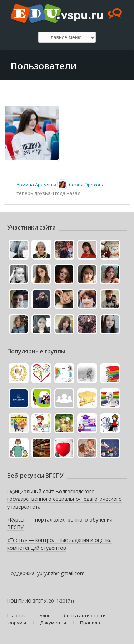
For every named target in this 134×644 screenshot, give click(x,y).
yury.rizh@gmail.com (61, 573)
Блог (45, 615)
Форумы (17, 623)
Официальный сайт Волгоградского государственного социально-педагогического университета (64, 499)
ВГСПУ (39, 601)
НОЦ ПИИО (19, 601)
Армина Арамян (34, 185)
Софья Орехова (87, 185)
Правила (90, 623)
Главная (16, 615)
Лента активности (85, 615)
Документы (53, 623)
